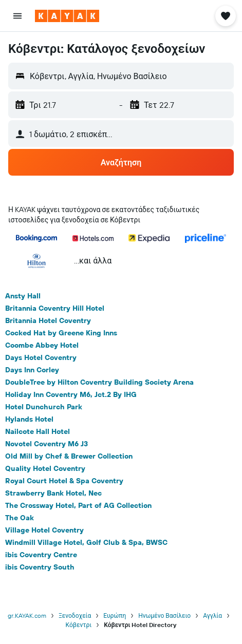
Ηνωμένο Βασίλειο (164, 615)
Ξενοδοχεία (75, 615)
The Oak (20, 518)
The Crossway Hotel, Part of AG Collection (78, 505)
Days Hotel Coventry (41, 357)
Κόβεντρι (79, 625)
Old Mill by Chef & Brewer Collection (69, 456)
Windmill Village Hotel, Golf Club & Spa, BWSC (86, 542)
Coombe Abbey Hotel (42, 345)
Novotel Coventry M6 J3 (46, 444)
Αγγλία (212, 615)
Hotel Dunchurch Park (44, 407)
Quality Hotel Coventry (45, 468)
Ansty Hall (23, 296)
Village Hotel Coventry (44, 530)
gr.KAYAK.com (27, 615)
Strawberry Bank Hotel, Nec (53, 493)
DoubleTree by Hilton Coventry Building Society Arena (99, 382)
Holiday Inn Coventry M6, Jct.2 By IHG (71, 394)
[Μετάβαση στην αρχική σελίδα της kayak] (67, 16)
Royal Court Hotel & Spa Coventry (64, 481)
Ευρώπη (115, 615)
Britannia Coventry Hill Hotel (55, 308)
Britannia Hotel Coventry (48, 320)
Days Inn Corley (32, 370)
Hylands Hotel (29, 419)
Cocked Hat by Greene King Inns (61, 333)
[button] (17, 16)
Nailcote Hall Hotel (38, 431)
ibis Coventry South (40, 567)
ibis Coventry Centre (41, 555)
